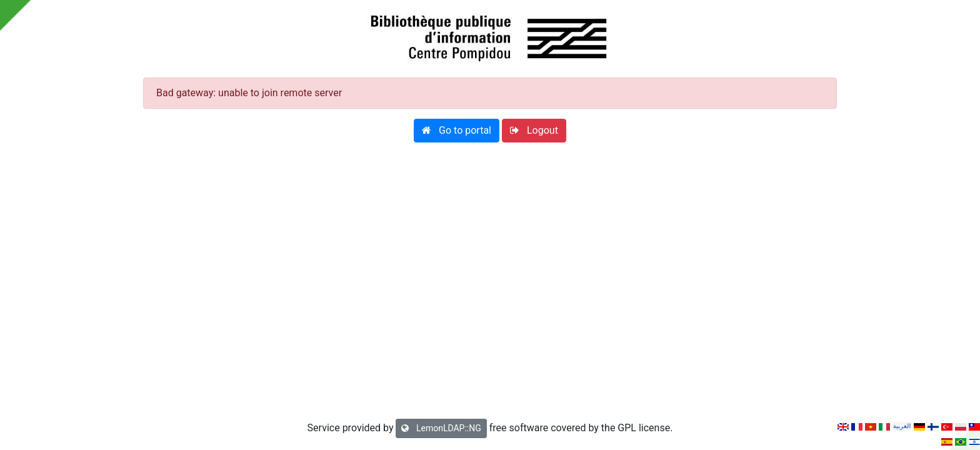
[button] (457, 131)
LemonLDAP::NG (441, 428)
